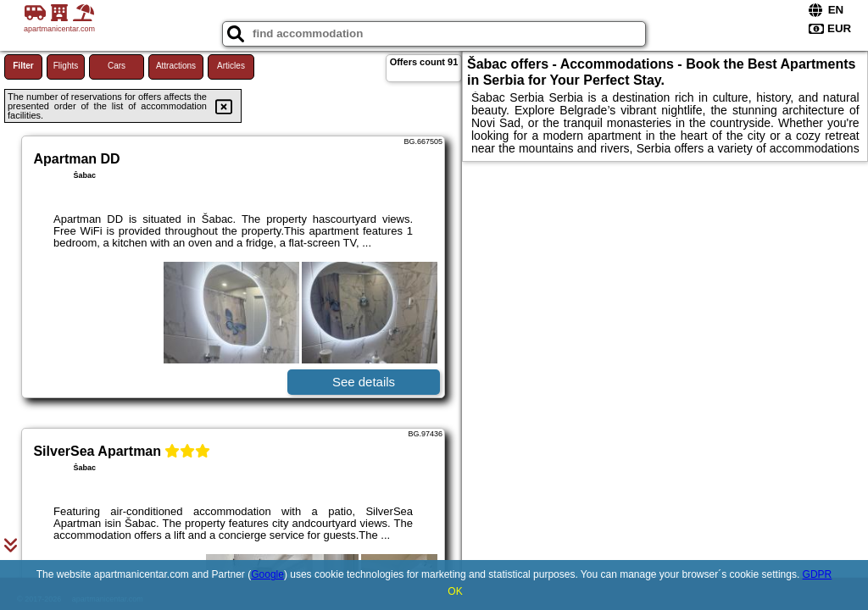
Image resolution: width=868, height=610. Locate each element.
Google (267, 574)
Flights (66, 66)
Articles (231, 66)
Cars (117, 66)
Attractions (176, 66)
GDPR (818, 574)
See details (364, 382)
